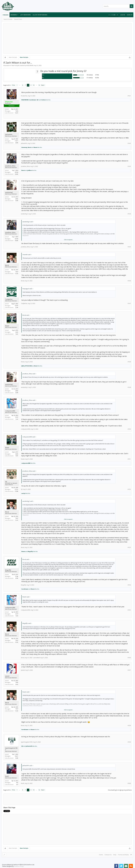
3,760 (17, 576)
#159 (129, 742)
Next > (43, 85)
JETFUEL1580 (28, 366)
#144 (129, 214)
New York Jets (16, 65)
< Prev (13, 85)
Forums (6, 15)
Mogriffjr (30, 551)
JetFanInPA (9, 135)
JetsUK (7, 676)
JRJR (23, 366)
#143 (129, 166)
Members (14, 15)
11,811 (16, 141)
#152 (129, 489)
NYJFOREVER (30, 65)
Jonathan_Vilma (10, 166)
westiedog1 (9, 192)
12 (39, 85)
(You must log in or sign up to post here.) (120, 790)
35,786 (16, 172)
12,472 (16, 306)
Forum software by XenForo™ (18, 865)
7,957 (17, 272)
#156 (129, 658)
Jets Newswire (26, 15)
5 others (43, 100)
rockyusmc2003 (10, 411)
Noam (36, 147)
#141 (129, 96)
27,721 (16, 489)
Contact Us (108, 855)
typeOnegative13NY (11, 749)
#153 (129, 547)
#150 (129, 429)
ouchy (23, 493)
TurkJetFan (9, 299)
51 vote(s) (90, 78)
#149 (129, 387)
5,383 (17, 332)
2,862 (17, 199)
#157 (129, 670)
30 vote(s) (90, 75)
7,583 (17, 682)
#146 (129, 281)
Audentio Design (19, 866)
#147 (129, 303)
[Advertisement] (68, 38)
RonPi (7, 776)
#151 (129, 459)
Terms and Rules (123, 855)
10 (34, 85)
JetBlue (30, 170)
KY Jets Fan (24, 96)
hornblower (33, 100)
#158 (129, 725)
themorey (24, 147)
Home (101, 855)
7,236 (17, 111)
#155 (129, 610)
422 (17, 783)
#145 (129, 247)
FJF (38, 100)
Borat (29, 147)
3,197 (17, 417)
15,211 (16, 756)
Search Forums (8, 19)
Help (115, 855)
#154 (129, 585)
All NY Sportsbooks (40, 15)
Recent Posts (18, 19)
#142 (129, 143)
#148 (129, 362)
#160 (129, 783)
